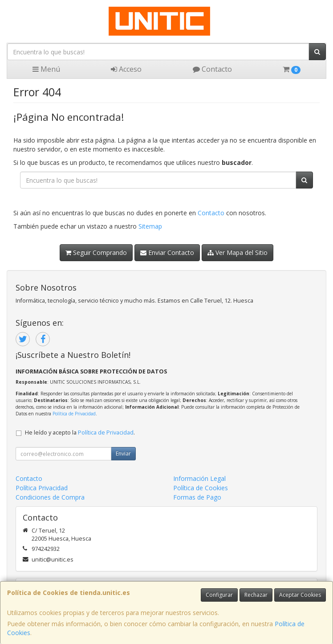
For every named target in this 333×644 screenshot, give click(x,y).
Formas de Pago (197, 497)
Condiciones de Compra (50, 497)
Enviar (123, 453)
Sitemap (150, 226)
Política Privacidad (42, 488)
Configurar (219, 595)
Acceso (126, 69)
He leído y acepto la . (80, 433)
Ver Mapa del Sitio (238, 252)
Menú (46, 69)
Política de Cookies (201, 488)
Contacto (212, 69)
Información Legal (199, 478)
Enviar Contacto (167, 252)
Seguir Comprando (96, 252)
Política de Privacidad (74, 414)
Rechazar (256, 595)
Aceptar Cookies (300, 595)
